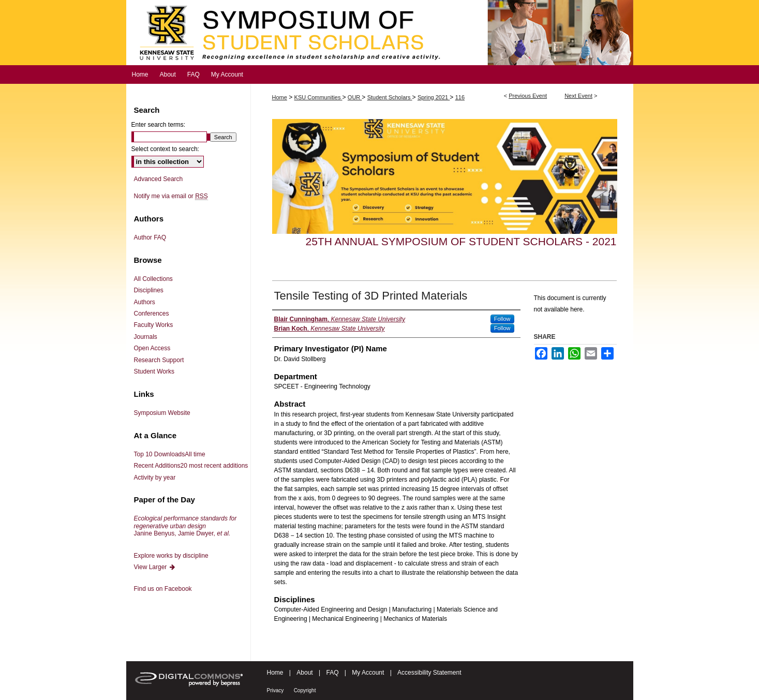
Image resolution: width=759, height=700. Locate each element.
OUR (355, 97)
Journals (146, 337)
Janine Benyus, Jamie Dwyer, (185, 526)
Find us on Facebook (163, 589)
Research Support (159, 360)
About (304, 673)
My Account (368, 673)
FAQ (332, 673)
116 (460, 97)
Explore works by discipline (171, 556)
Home (280, 97)
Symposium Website (162, 413)
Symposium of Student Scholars (380, 33)
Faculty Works (154, 325)
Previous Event (528, 96)
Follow (502, 319)
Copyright (305, 690)
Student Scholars (390, 97)
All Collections (153, 279)
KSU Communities (318, 97)
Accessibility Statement (429, 673)
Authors (145, 302)
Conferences (152, 314)
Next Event (578, 96)
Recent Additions (191, 466)
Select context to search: (165, 149)
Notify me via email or (171, 196)
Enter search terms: (159, 125)
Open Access (152, 348)
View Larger (155, 567)
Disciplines (149, 290)
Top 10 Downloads (170, 454)
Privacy (276, 690)
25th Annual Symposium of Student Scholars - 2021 (461, 241)
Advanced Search (159, 179)
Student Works (154, 371)
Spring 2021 (434, 97)
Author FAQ (150, 237)
